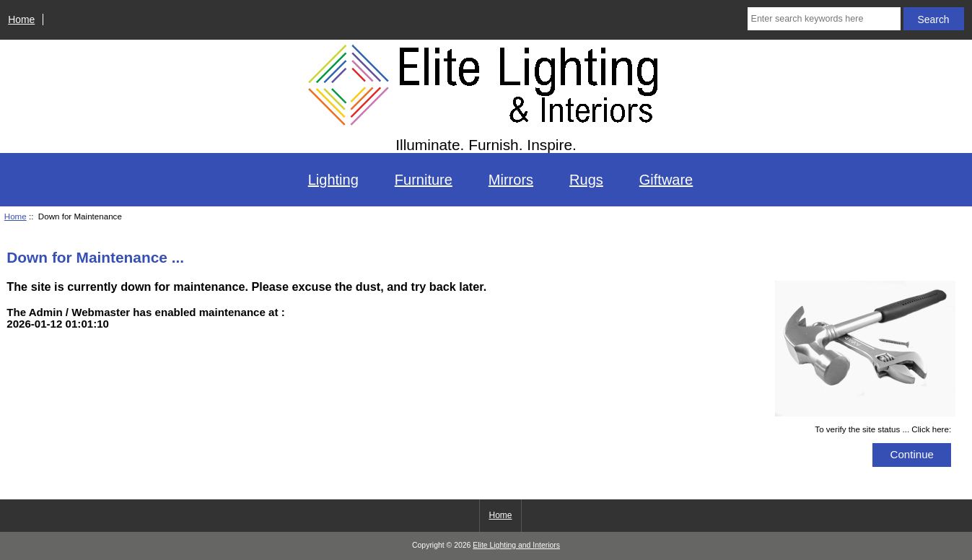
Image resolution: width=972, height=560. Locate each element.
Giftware (666, 180)
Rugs (586, 180)
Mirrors (511, 180)
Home (21, 19)
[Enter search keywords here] (824, 19)
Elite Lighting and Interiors (516, 545)
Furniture (424, 180)
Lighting (333, 180)
